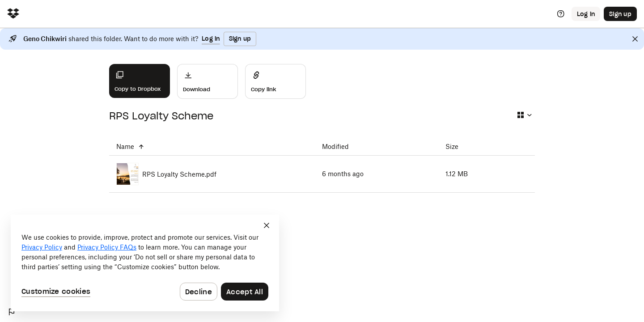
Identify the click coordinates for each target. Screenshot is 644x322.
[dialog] (145, 263)
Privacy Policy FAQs (107, 247)
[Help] (561, 14)
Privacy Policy (42, 247)
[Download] (208, 81)
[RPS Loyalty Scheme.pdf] (212, 174)
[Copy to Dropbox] (140, 81)
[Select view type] (524, 115)
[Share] (275, 81)
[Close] (635, 39)
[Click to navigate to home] (13, 14)
